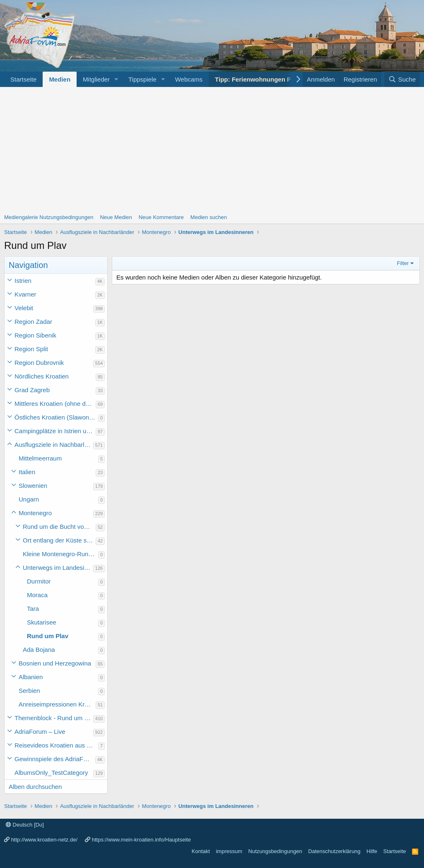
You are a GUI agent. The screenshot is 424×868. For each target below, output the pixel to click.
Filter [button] (403, 263)
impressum (229, 851)
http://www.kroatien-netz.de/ (44, 840)
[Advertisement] (212, 149)
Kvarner (25, 294)
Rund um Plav (48, 636)
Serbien (29, 691)
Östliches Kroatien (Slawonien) (56, 417)
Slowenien (33, 486)
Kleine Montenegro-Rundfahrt (60, 554)
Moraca (37, 595)
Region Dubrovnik (39, 363)
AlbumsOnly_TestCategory (51, 773)
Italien (27, 472)
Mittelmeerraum (40, 458)
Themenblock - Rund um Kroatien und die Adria (54, 718)
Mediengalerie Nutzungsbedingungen (49, 217)
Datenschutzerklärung (334, 851)
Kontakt (201, 851)
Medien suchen (209, 217)
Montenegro (35, 513)
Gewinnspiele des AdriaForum (55, 759)
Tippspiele (142, 79)
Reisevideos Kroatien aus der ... (56, 745)
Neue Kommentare (161, 217)
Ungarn (29, 499)
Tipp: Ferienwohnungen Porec (260, 79)
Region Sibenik (35, 335)
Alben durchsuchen (35, 787)
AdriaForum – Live (40, 732)
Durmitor (39, 581)
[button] (116, 79)
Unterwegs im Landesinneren (58, 568)
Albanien (31, 677)
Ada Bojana (39, 650)
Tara (33, 609)
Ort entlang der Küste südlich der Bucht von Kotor (59, 540)
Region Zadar (33, 322)
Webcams (189, 79)
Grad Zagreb (32, 390)
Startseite (23, 79)
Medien (60, 79)
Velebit (24, 308)
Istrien (23, 281)
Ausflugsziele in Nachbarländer (54, 445)
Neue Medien (116, 217)
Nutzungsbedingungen (275, 851)
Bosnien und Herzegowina (55, 663)
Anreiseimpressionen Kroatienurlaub (57, 704)
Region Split (31, 349)
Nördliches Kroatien (42, 376)
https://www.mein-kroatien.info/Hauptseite (141, 840)
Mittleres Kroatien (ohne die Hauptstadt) (55, 404)
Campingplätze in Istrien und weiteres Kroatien (55, 431)
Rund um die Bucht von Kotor (59, 527)
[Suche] (402, 79)
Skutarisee (42, 622)
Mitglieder (96, 79)
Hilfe (372, 851)
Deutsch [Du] (25, 825)
